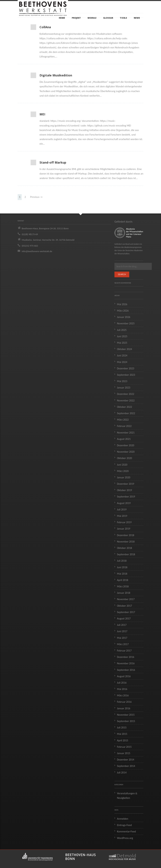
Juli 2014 (122, 773)
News (137, 18)
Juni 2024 (122, 355)
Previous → (36, 197)
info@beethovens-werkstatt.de (37, 251)
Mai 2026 (122, 304)
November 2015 (126, 715)
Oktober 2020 (124, 458)
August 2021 (124, 439)
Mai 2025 (122, 343)
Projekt (76, 18)
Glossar (108, 18)
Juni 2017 (122, 631)
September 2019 (126, 497)
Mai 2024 (122, 362)
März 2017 (123, 644)
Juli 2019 (122, 509)
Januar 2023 (124, 388)
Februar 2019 (124, 522)
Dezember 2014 (126, 760)
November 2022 (126, 400)
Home (62, 18)
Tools (124, 18)
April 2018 (123, 580)
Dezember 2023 (126, 368)
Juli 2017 (122, 625)
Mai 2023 (122, 381)
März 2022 (123, 420)
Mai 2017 (122, 638)
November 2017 (126, 599)
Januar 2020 (124, 477)
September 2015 (126, 721)
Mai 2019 (122, 516)
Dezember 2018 (126, 535)
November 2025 (126, 323)
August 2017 (124, 619)
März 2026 (123, 311)
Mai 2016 (122, 689)
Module (92, 18)
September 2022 (126, 413)
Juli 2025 (122, 330)
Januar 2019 (124, 529)
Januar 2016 (124, 708)
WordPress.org (125, 838)
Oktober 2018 (124, 548)
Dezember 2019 (126, 484)
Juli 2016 (122, 683)
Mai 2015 (122, 734)
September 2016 (126, 670)
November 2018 (126, 542)
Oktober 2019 (124, 490)
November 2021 (126, 433)
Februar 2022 (124, 426)
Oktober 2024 (124, 349)
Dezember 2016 (126, 657)
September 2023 (126, 375)
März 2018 (123, 586)
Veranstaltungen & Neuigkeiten (127, 796)
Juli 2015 (122, 728)
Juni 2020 (122, 465)
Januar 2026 (124, 317)
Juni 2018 (122, 567)
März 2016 (123, 695)
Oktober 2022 (124, 407)
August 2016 (124, 676)
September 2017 (126, 612)
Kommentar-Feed (126, 831)
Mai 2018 (122, 574)
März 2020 (123, 471)
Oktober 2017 (124, 606)
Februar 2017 (124, 651)
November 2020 (126, 452)
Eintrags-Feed (124, 825)
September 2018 (126, 554)
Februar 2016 (124, 702)
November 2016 (126, 663)
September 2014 (126, 766)
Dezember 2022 (126, 394)
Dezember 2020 (126, 445)
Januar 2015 (124, 753)
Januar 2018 (124, 593)
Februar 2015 (124, 747)
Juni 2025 (122, 336)
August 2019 (124, 503)
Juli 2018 (122, 561)
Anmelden (123, 819)
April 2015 (123, 740)
